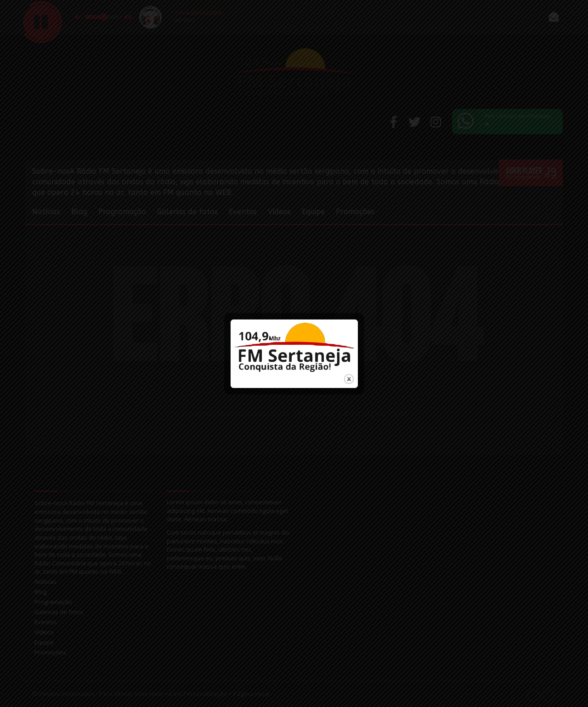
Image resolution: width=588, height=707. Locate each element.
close (349, 373)
